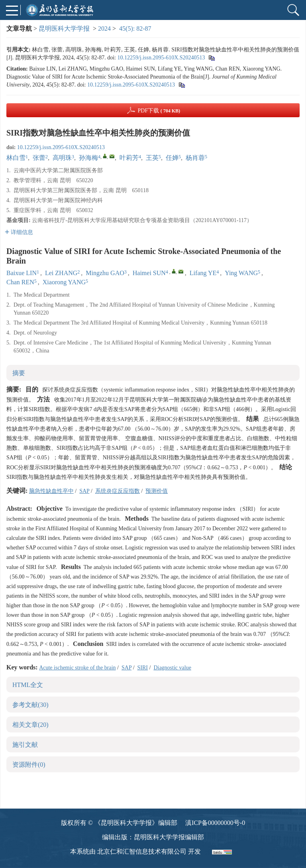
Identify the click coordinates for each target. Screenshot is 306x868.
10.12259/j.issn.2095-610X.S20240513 (161, 58)
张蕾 (39, 158)
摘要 (19, 373)
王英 (152, 158)
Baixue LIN (22, 273)
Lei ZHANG (61, 273)
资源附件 (29, 765)
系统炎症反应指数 (118, 491)
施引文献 (25, 745)
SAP (84, 491)
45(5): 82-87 (135, 29)
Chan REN (20, 282)
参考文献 (30, 705)
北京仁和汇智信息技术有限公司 (142, 851)
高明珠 (62, 158)
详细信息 (19, 232)
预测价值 (157, 491)
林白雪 (16, 158)
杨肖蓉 (195, 158)
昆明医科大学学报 (64, 29)
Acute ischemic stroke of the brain (77, 668)
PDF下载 (159, 111)
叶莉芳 (129, 158)
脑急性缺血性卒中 (51, 491)
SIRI (143, 668)
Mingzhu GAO (105, 273)
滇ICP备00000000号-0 (215, 823)
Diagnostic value (172, 668)
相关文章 (30, 725)
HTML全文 (28, 685)
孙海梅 (88, 158)
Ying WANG (241, 273)
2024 (104, 29)
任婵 (172, 158)
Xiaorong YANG (64, 282)
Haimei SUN (149, 273)
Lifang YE (203, 273)
